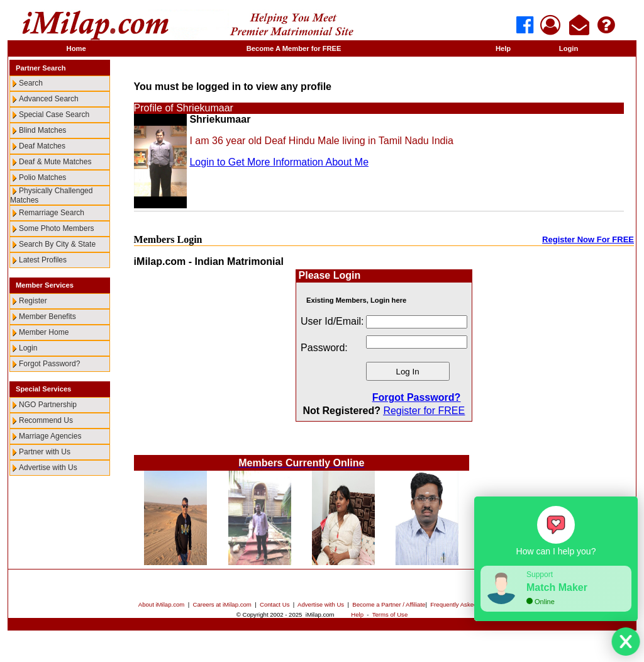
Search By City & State (57, 244)
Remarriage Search (52, 213)
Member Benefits (47, 317)
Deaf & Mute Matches (55, 162)
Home (76, 48)
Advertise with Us (48, 468)
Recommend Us (46, 420)
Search (31, 83)
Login (569, 48)
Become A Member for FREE (294, 48)
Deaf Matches (42, 146)
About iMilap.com (162, 604)
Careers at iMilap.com (222, 604)
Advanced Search (49, 99)
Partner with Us (45, 452)
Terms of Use (390, 614)
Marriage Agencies (50, 436)
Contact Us (275, 604)
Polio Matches (42, 177)
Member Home (44, 332)
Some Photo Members (56, 228)
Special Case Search (54, 115)
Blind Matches (42, 130)
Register (33, 301)
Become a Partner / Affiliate (389, 604)
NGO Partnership (48, 405)
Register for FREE (424, 411)
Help (503, 48)
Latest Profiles (43, 260)
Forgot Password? (49, 364)
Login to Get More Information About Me (279, 162)
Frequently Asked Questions (468, 604)
